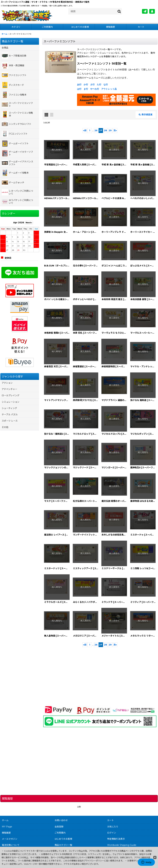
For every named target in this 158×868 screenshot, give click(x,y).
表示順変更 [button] (146, 115)
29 (110, 130)
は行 (79, 89)
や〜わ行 (95, 89)
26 (96, 130)
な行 (106, 85)
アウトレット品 (109, 89)
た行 (99, 85)
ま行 (86, 89)
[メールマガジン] (145, 11)
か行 (86, 85)
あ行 (79, 85)
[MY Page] (152, 11)
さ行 (92, 85)
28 (105, 130)
